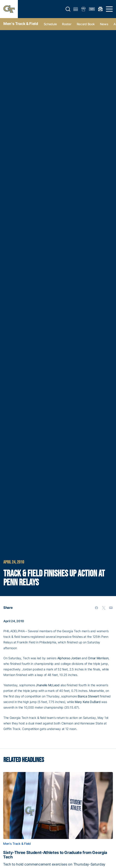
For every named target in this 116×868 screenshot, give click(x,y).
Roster (67, 24)
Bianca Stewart (88, 696)
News (104, 24)
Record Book (86, 24)
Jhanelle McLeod (48, 685)
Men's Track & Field (21, 24)
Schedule (50, 24)
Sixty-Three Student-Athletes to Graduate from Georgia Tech (55, 855)
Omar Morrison (98, 658)
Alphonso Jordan (69, 658)
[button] (68, 9)
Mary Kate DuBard (88, 702)
